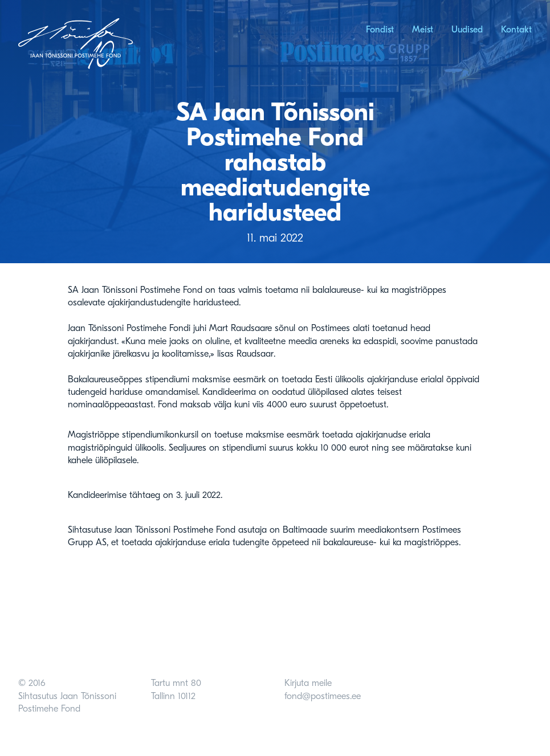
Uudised (467, 30)
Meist (423, 30)
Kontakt (516, 30)
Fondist (380, 30)
